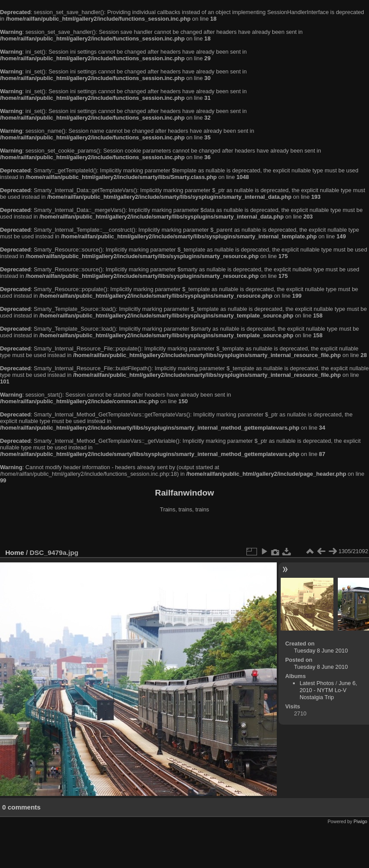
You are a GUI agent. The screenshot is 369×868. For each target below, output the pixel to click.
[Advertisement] (184, 532)
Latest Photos (317, 683)
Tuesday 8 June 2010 (321, 651)
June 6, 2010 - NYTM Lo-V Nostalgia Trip (328, 690)
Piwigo (360, 821)
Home (15, 553)
